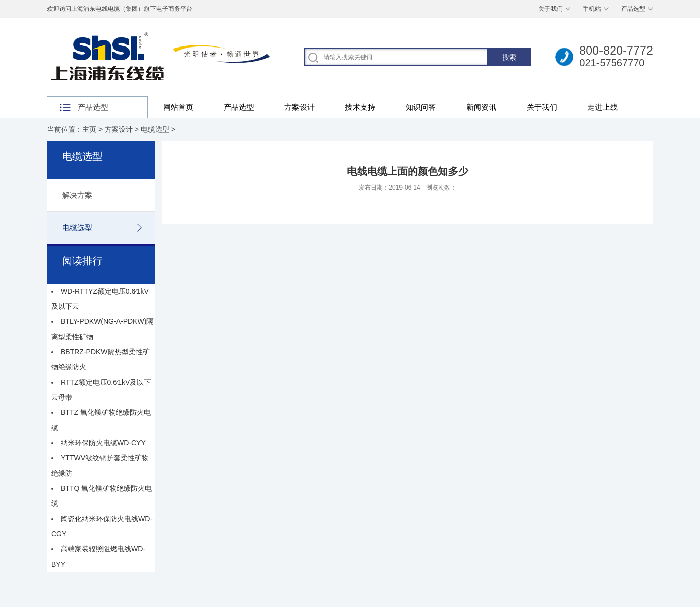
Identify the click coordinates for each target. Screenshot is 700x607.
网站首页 (178, 107)
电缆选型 (155, 129)
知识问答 (421, 107)
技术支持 (360, 107)
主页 (89, 129)
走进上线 (603, 107)
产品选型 (633, 9)
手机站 (592, 9)
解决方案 (77, 195)
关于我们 (551, 9)
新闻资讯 (481, 107)
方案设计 (299, 107)
